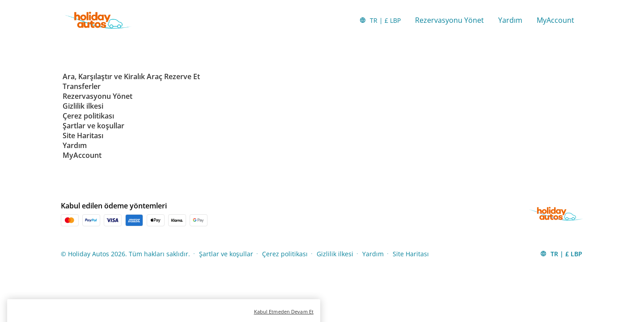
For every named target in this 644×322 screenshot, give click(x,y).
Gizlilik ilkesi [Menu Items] (335, 254)
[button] (380, 20)
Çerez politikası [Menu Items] (285, 254)
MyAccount (555, 20)
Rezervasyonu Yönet (449, 20)
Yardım (510, 20)
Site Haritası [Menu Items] (411, 254)
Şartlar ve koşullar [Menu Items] (226, 254)
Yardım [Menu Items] (373, 254)
